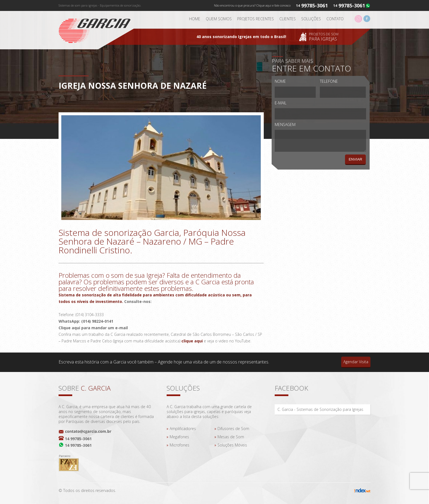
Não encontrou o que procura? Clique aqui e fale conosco (252, 5)
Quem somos (219, 19)
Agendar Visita (356, 362)
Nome (280, 81)
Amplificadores (183, 429)
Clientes (288, 19)
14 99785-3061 (78, 439)
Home (195, 19)
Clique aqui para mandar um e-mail (93, 328)
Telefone (329, 81)
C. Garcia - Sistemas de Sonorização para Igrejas (320, 409)
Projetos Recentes (256, 19)
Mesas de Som (231, 437)
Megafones (179, 437)
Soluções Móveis (232, 445)
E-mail (281, 103)
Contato (335, 19)
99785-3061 (352, 5)
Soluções (311, 19)
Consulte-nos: (138, 301)
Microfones (179, 445)
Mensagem (285, 124)
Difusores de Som (233, 429)
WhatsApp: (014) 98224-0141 (86, 321)
